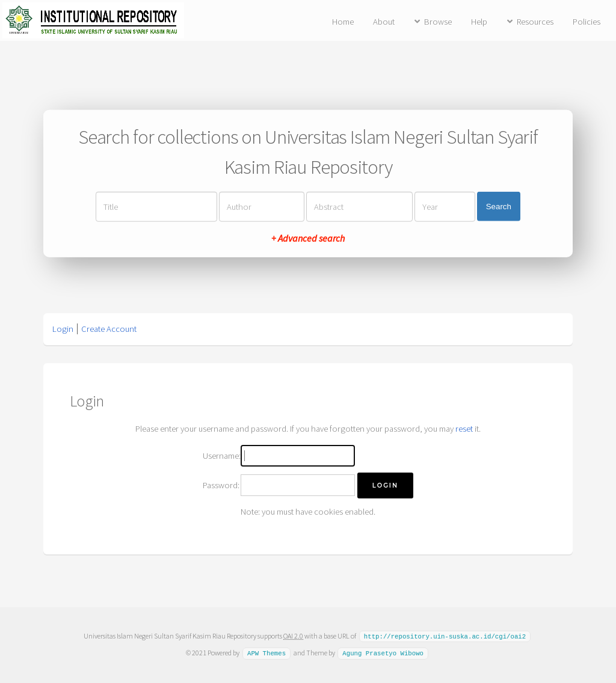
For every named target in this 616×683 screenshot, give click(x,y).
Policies (587, 22)
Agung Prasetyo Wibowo (383, 652)
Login (63, 329)
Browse (438, 22)
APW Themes (266, 652)
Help (479, 22)
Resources (535, 22)
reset (464, 429)
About (384, 22)
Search (499, 207)
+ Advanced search (308, 237)
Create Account (109, 329)
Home (343, 22)
